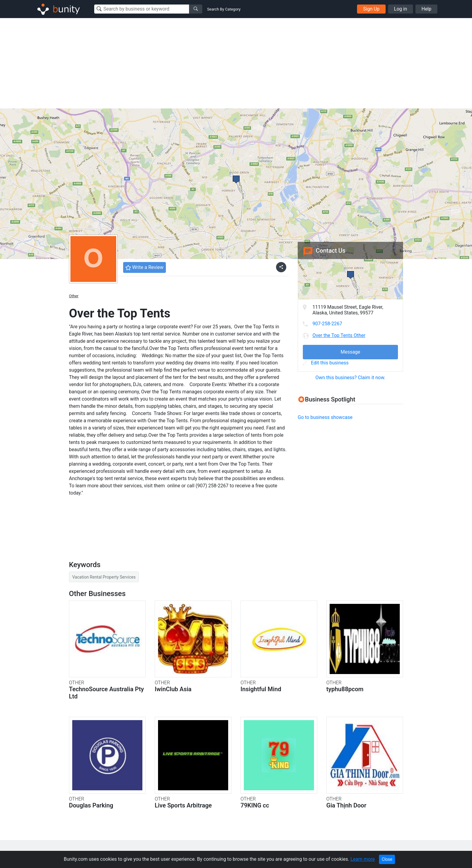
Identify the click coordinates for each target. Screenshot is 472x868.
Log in (401, 9)
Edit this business (326, 363)
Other (74, 296)
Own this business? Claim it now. (351, 378)
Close (387, 859)
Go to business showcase (325, 417)
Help (426, 9)
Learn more (363, 859)
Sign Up (371, 9)
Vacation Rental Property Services (104, 577)
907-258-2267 (327, 324)
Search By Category (224, 9)
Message (350, 352)
